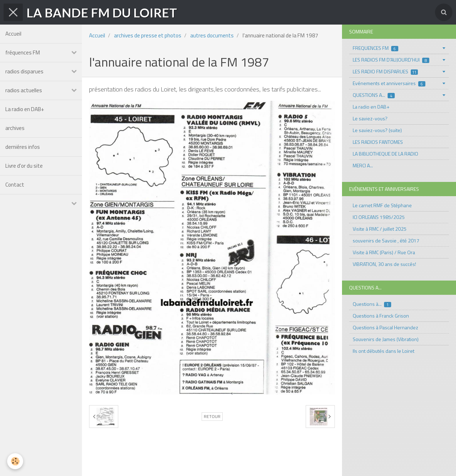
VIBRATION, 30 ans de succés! (384, 264)
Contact (15, 185)
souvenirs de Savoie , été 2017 (386, 240)
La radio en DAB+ (25, 109)
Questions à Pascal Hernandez (385, 327)
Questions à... (372, 304)
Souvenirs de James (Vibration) (386, 339)
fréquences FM (23, 53)
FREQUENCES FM (375, 48)
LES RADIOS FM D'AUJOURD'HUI (391, 60)
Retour (212, 417)
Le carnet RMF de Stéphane (382, 205)
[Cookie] (15, 461)
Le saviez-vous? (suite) (377, 130)
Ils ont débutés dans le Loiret (384, 351)
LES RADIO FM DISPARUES (385, 71)
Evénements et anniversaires (389, 83)
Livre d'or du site (24, 166)
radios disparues (24, 71)
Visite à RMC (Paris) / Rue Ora (384, 252)
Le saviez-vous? (370, 118)
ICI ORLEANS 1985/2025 (379, 217)
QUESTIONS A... (374, 95)
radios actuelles (24, 90)
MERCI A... (363, 165)
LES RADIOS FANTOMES (378, 142)
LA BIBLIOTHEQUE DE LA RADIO (385, 154)
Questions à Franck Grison (381, 316)
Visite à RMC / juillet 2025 (380, 229)
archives (15, 128)
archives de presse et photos (148, 35)
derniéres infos (23, 147)
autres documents (212, 35)
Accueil (13, 34)
